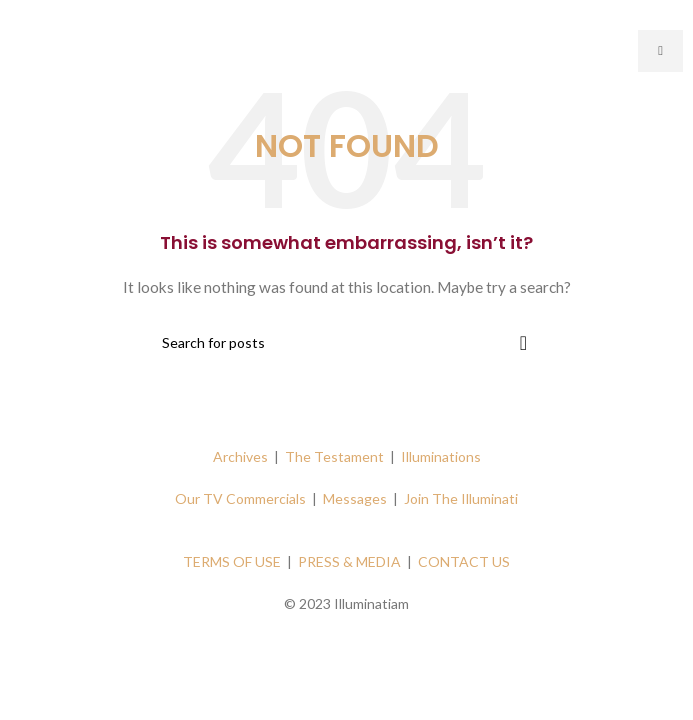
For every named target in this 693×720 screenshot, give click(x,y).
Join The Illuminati (461, 498)
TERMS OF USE (232, 561)
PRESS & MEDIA (349, 561)
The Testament (334, 456)
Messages (355, 498)
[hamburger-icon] (660, 51)
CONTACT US (464, 561)
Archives (240, 456)
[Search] (347, 343)
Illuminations (441, 456)
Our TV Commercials (240, 498)
